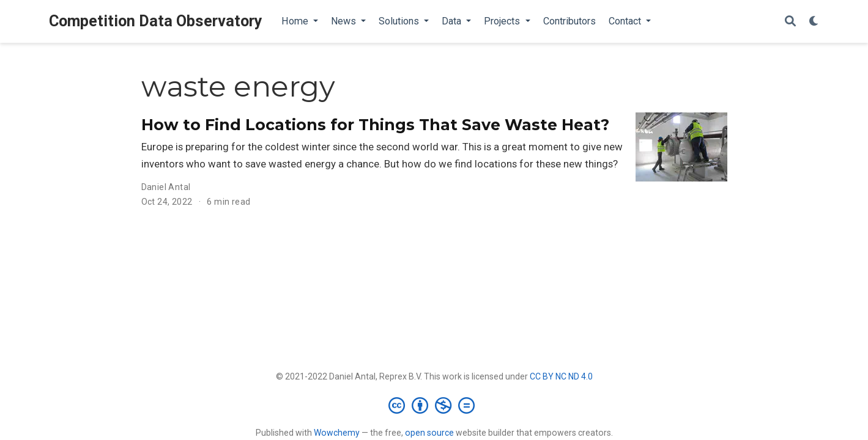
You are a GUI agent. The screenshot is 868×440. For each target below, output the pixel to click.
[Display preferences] (814, 22)
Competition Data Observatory (156, 21)
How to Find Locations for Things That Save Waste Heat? (375, 125)
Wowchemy (337, 433)
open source (429, 433)
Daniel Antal (166, 187)
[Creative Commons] (434, 405)
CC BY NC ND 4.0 (561, 376)
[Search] (790, 22)
